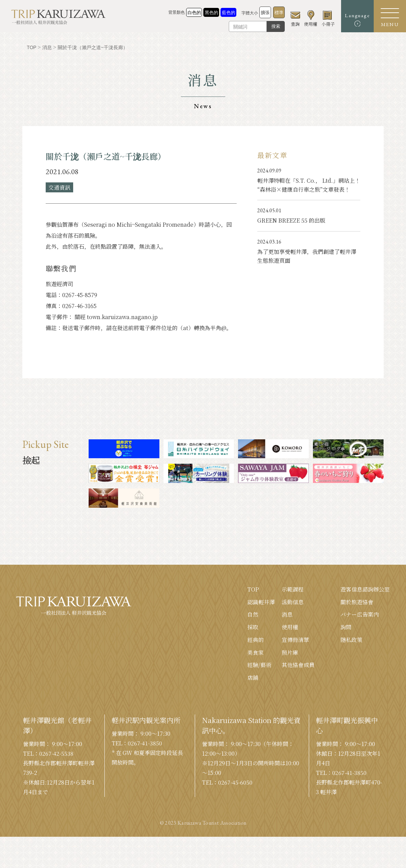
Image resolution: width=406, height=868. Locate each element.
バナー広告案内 (360, 615)
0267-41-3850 (145, 744)
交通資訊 (59, 187)
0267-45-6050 (236, 783)
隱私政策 (351, 640)
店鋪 (253, 678)
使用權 (290, 627)
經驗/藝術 (259, 666)
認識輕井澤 (261, 602)
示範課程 (293, 589)
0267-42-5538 (57, 754)
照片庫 (290, 653)
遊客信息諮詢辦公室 (365, 589)
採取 (253, 627)
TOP (253, 589)
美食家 (256, 653)
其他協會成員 (298, 666)
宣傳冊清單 (295, 640)
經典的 (256, 640)
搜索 (272, 26)
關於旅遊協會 (357, 602)
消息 (287, 615)
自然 (253, 615)
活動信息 (293, 602)
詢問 (346, 627)
